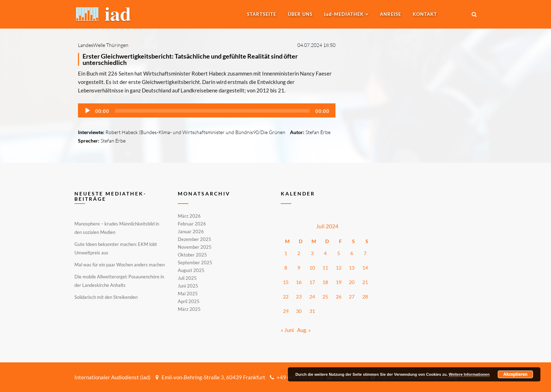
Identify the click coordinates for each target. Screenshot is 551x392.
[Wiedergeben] (87, 111)
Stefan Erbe (318, 132)
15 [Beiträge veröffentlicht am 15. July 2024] (286, 282)
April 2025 (189, 301)
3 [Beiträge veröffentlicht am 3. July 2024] (312, 253)
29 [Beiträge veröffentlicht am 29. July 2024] (286, 311)
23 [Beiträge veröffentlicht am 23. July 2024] (299, 297)
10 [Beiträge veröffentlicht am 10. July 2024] (312, 268)
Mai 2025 (188, 294)
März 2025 (189, 309)
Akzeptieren (515, 374)
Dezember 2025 (195, 239)
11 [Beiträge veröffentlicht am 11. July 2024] (325, 268)
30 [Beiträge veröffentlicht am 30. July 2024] (299, 311)
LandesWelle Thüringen (103, 45)
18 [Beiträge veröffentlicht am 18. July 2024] (325, 282)
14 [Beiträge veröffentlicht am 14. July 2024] (365, 268)
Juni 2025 (188, 286)
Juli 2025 (187, 278)
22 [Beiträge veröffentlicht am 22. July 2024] (286, 297)
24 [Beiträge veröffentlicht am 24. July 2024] (312, 297)
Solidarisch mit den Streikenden (106, 297)
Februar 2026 (192, 224)
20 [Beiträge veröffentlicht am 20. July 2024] (352, 282)
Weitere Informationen (469, 374)
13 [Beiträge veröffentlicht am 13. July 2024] (352, 268)
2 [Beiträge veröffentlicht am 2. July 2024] (299, 253)
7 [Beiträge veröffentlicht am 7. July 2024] (365, 253)
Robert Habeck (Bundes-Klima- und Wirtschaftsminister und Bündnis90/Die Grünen (195, 132)
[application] (207, 110)
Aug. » (304, 330)
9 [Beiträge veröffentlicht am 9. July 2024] (299, 268)
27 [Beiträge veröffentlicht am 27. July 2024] (352, 297)
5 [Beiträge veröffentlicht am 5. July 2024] (339, 253)
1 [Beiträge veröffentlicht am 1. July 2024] (286, 253)
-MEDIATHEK (344, 14)
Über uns (300, 14)
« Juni (287, 330)
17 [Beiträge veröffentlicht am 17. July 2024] (312, 282)
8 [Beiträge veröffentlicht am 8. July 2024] (286, 268)
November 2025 (195, 247)
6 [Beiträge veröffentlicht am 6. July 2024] (352, 253)
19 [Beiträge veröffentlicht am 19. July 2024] (339, 282)
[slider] (212, 111)
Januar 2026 (191, 231)
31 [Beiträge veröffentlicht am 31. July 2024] (312, 311)
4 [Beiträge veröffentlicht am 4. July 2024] (325, 253)
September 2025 (195, 263)
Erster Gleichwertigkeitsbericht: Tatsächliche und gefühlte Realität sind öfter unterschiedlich (190, 59)
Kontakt (425, 14)
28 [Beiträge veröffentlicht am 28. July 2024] (365, 297)
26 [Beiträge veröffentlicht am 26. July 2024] (339, 297)
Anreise (390, 14)
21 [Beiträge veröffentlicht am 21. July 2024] (365, 282)
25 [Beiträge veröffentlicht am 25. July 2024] (325, 297)
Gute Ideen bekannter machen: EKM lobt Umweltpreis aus (116, 248)
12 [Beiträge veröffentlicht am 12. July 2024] (339, 268)
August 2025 (191, 270)
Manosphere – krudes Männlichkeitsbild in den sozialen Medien (117, 228)
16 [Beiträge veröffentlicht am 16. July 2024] (299, 282)
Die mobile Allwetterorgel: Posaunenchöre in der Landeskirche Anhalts (119, 281)
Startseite (262, 14)
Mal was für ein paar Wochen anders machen (120, 265)
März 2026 (189, 216)
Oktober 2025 (192, 255)
